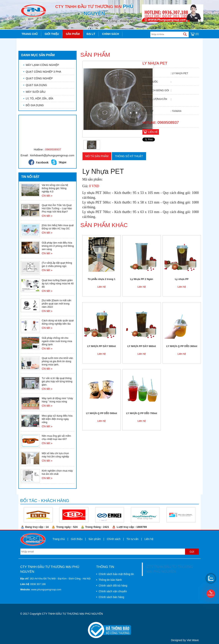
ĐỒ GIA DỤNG (34, 105)
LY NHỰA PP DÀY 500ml (102, 346)
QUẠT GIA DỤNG (35, 85)
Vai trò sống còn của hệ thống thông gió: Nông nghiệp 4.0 (55, 188)
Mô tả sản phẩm (97, 156)
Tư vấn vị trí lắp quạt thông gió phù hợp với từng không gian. (57, 381)
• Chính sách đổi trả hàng (112, 586)
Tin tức (27, 43)
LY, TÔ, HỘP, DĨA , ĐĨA (38, 98)
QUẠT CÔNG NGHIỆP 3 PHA (42, 72)
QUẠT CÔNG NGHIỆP (38, 78)
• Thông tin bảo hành (109, 580)
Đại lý (91, 34)
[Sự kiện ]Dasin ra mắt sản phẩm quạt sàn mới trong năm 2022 (57, 304)
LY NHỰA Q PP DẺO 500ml (102, 413)
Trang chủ (30, 34)
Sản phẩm (73, 34)
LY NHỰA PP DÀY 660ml (142, 346)
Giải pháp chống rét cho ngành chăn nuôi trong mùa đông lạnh (57, 341)
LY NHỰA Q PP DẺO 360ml (182, 346)
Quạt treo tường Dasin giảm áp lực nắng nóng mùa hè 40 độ (58, 283)
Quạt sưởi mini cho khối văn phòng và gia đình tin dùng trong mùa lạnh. (57, 361)
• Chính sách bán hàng (110, 597)
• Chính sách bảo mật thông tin (115, 574)
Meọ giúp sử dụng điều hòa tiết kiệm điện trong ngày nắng (57, 419)
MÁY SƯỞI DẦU (34, 92)
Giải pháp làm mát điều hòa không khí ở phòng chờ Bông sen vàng (58, 246)
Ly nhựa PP (182, 279)
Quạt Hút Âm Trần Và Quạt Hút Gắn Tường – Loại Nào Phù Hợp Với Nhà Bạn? (57, 208)
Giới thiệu (52, 34)
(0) (195, 34)
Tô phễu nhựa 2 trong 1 (102, 279)
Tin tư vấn (132, 539)
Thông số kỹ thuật (129, 156)
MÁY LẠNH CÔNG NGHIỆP (41, 65)
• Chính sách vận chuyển (111, 591)
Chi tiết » (47, 196)
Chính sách (111, 34)
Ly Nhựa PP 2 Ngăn (142, 279)
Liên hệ (45, 43)
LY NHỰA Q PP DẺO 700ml (142, 413)
